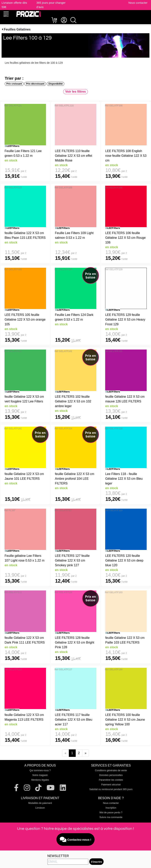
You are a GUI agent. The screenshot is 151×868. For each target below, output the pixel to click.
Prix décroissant (35, 84)
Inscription (111, 808)
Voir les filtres (76, 92)
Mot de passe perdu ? (111, 813)
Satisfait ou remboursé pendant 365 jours (111, 789)
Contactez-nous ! (75, 839)
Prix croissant (14, 84)
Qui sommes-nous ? (40, 770)
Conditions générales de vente (111, 770)
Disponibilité (56, 84)
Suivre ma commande (111, 817)
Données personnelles (111, 775)
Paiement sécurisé (111, 785)
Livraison (40, 808)
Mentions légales (40, 780)
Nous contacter (138, 3)
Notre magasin (40, 775)
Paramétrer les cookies (111, 780)
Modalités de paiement (40, 803)
